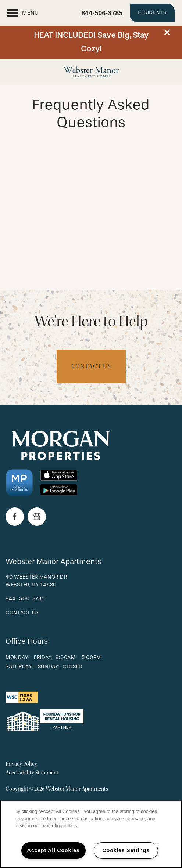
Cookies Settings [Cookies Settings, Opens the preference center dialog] (126, 850)
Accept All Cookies (53, 850)
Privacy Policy (21, 764)
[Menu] (23, 13)
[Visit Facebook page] (15, 517)
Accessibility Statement (32, 773)
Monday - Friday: (29, 657)
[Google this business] (37, 517)
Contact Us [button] (91, 366)
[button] (167, 32)
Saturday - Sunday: (33, 667)
